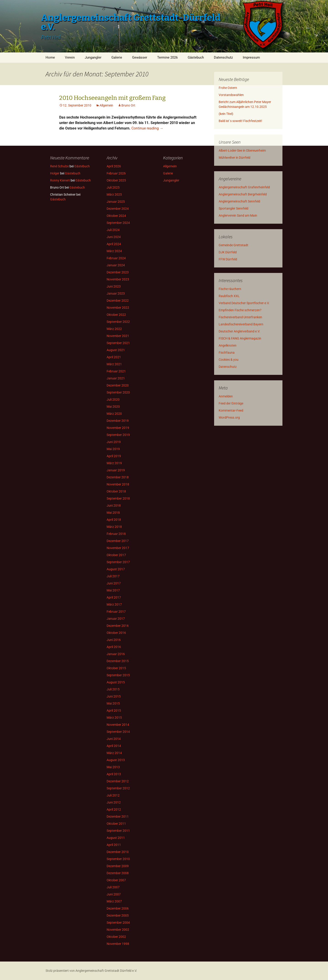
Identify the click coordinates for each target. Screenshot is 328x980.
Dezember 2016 (118, 626)
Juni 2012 (114, 802)
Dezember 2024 (118, 209)
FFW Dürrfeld (228, 259)
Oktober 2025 (116, 180)
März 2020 (114, 414)
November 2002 (118, 930)
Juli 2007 (113, 887)
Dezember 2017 (118, 541)
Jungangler (93, 57)
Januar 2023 (116, 293)
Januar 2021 (116, 378)
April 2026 (114, 166)
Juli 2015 (113, 689)
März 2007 (114, 901)
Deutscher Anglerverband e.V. (239, 331)
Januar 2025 (116, 202)
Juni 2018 (114, 506)
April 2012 (114, 809)
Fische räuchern (230, 289)
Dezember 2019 (118, 421)
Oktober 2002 (116, 937)
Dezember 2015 (118, 661)
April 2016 (114, 647)
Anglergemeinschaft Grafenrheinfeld (244, 187)
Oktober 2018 (116, 491)
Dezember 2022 (118, 301)
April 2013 (114, 774)
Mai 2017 (113, 590)
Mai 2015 (113, 703)
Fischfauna (227, 353)
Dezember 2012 (118, 781)
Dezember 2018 (118, 477)
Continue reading (147, 128)
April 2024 (114, 244)
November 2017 (118, 548)
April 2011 (114, 845)
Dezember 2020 (118, 385)
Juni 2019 (114, 442)
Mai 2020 (113, 407)
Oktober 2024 (116, 216)
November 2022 (118, 308)
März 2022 (114, 329)
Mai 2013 (113, 767)
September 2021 (118, 343)
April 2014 (114, 746)
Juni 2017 (114, 583)
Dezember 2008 (118, 873)
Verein (70, 57)
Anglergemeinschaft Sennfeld (239, 201)
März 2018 (114, 527)
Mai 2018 (113, 513)
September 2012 (118, 788)
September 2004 (118, 923)
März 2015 (114, 718)
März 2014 (114, 753)
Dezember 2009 (118, 866)
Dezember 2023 (118, 272)
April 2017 (114, 597)
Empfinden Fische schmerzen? (240, 310)
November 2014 (118, 725)
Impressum (251, 57)
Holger (55, 173)
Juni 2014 (114, 739)
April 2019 (114, 456)
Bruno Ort (128, 105)
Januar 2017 (116, 619)
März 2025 (114, 194)
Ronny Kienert (60, 180)
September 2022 (118, 322)
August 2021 (116, 350)
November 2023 (118, 279)
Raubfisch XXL (229, 296)
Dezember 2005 (118, 915)
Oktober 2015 (116, 668)
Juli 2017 (113, 576)
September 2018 (118, 498)
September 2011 (118, 831)
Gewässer (140, 57)
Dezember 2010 (118, 852)
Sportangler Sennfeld (233, 208)
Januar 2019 (116, 470)
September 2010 (118, 859)
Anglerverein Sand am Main (238, 215)
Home (50, 57)
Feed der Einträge (231, 403)
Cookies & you (229, 360)
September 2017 (118, 562)
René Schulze (59, 166)
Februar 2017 (116, 612)
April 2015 (114, 710)
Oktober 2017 (116, 555)
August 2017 (116, 569)
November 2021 (118, 336)
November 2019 (118, 428)
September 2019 (118, 435)
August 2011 (116, 838)
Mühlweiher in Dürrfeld (234, 158)
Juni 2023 (114, 286)
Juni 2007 (114, 894)
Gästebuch (196, 57)
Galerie (117, 57)
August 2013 (116, 760)
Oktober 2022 (116, 315)
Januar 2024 (116, 265)
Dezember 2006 (118, 908)
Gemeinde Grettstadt (233, 245)
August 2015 (116, 682)
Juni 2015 (114, 696)
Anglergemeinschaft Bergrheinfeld (243, 194)
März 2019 (114, 463)
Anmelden (226, 396)
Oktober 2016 (116, 633)
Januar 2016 (116, 654)
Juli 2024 (113, 230)
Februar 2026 (116, 173)
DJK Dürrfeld (228, 252)
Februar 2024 (116, 258)
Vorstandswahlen (231, 95)
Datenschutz (223, 57)
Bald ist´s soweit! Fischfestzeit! (240, 121)
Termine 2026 (167, 57)
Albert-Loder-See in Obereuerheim (242, 150)
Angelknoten (228, 345)
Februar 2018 (116, 534)
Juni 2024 (114, 237)
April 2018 (114, 520)
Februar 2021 (116, 371)
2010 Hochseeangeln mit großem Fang (112, 98)
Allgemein (106, 105)
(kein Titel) (226, 114)
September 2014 (118, 732)
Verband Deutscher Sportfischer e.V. (244, 303)
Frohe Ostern (228, 88)
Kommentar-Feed (231, 410)
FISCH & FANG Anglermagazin (240, 338)
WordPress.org (229, 417)
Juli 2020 (113, 399)
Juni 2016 (114, 640)
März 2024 (114, 251)
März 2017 (114, 604)
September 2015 (118, 675)
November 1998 (118, 944)
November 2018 (118, 484)
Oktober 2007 (116, 880)
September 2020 (118, 392)
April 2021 (114, 357)
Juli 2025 (113, 187)
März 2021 (114, 364)
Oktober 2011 (116, 824)
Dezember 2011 (118, 817)
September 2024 (118, 223)
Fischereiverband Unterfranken (240, 317)
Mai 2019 (113, 449)
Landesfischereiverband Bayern (241, 324)
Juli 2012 (113, 795)
